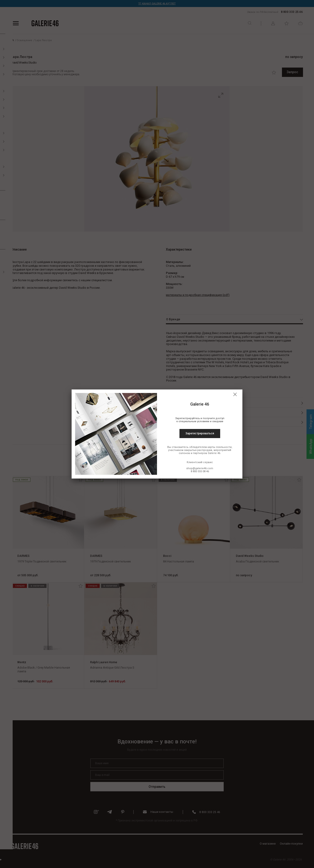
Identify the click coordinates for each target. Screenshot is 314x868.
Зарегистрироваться (200, 433)
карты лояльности (220, 447)
